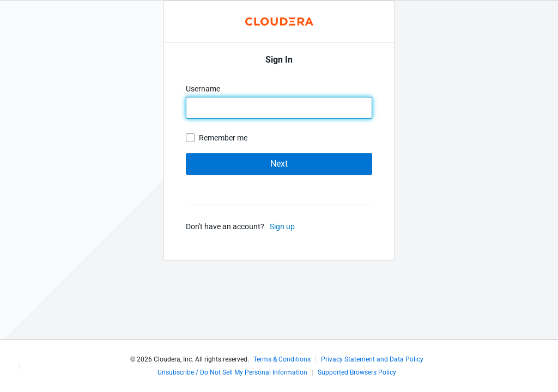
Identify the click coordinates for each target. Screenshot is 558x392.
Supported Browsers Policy (357, 372)
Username (204, 89)
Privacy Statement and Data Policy (372, 359)
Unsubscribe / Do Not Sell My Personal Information (232, 372)
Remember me (223, 138)
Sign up (282, 226)
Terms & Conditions (282, 359)
